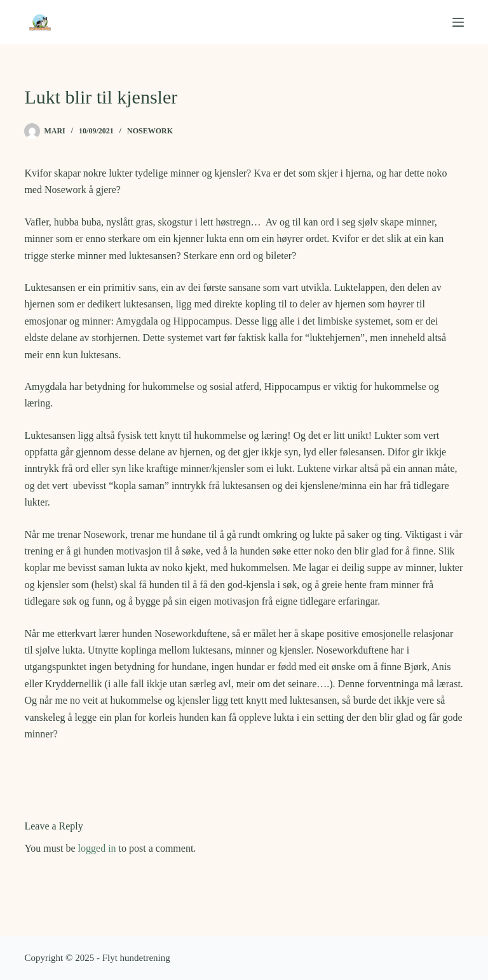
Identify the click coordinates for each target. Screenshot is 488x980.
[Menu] (458, 22)
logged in (97, 848)
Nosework (150, 131)
